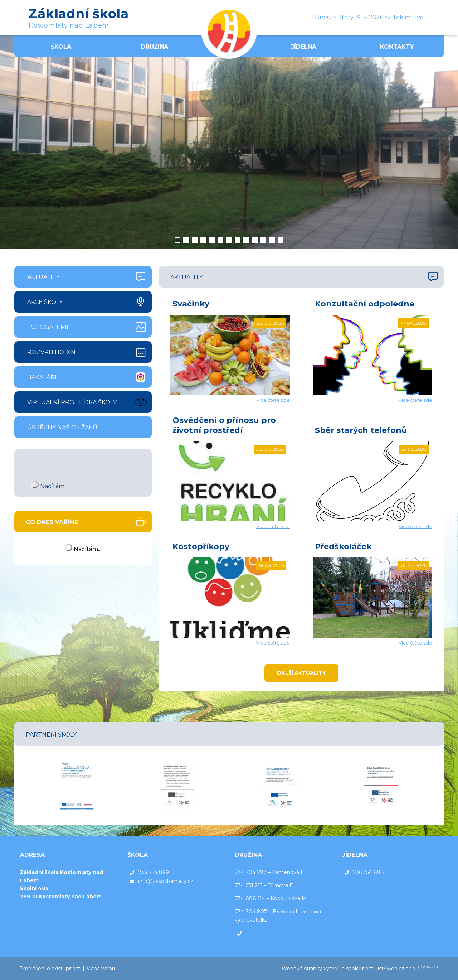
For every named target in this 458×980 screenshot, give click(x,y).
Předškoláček (343, 547)
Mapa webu (101, 969)
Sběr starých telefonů (361, 430)
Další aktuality (301, 673)
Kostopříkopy (201, 547)
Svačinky (191, 304)
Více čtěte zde (273, 400)
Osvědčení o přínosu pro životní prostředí (224, 425)
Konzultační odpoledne (365, 304)
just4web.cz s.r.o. (396, 969)
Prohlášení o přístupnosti (50, 969)
